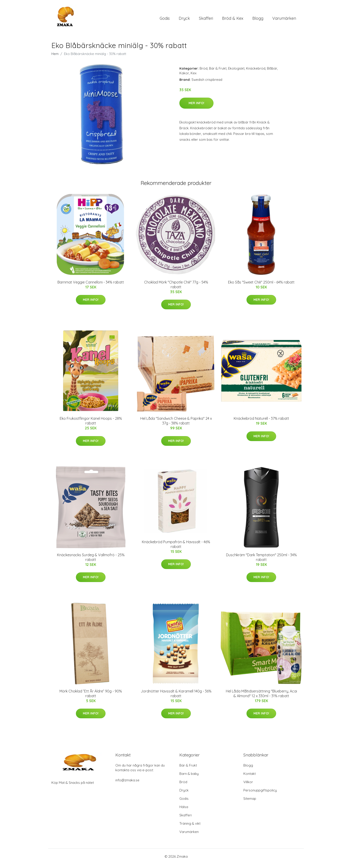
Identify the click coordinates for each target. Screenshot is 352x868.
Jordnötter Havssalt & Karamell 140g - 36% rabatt (176, 697)
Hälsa (184, 811)
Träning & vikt (190, 827)
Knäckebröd (256, 72)
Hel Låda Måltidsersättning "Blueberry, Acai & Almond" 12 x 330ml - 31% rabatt (261, 697)
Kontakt (250, 777)
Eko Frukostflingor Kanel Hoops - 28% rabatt (91, 425)
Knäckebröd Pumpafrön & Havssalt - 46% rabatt (176, 548)
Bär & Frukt (218, 72)
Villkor (248, 786)
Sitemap (250, 802)
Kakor (184, 77)
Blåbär (272, 72)
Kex (194, 77)
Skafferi (206, 20)
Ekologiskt (236, 72)
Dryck (184, 20)
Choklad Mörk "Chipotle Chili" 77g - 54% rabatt (176, 288)
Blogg (258, 20)
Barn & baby (189, 777)
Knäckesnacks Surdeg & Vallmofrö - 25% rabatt (91, 561)
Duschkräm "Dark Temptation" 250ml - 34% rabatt (261, 561)
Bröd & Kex (233, 20)
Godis (165, 20)
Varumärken (284, 20)
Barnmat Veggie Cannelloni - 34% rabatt (91, 286)
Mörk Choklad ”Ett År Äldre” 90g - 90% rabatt (91, 697)
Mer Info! (196, 107)
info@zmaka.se (127, 784)
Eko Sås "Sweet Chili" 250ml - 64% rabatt (261, 286)
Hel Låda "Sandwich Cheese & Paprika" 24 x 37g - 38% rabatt (176, 425)
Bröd (203, 72)
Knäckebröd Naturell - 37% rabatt (261, 422)
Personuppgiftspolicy (260, 794)
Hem (55, 58)
